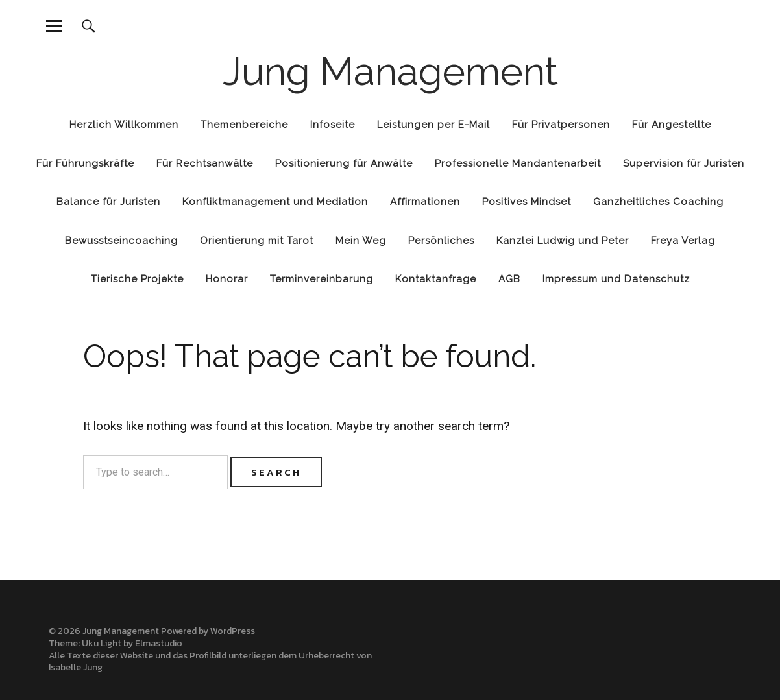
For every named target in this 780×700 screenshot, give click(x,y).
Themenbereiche (244, 125)
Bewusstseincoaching (121, 241)
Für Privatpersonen (561, 125)
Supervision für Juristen (684, 163)
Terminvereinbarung (322, 279)
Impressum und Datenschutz (616, 279)
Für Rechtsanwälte (205, 163)
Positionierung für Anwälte (344, 163)
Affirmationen (425, 202)
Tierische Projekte (137, 279)
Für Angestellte (672, 125)
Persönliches (441, 241)
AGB (509, 279)
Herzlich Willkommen (124, 125)
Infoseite (333, 125)
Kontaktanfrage (436, 279)
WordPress (233, 631)
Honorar (227, 279)
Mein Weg (361, 241)
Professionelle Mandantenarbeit (518, 163)
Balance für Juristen (108, 202)
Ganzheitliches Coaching (658, 202)
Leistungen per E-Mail (433, 125)
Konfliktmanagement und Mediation (275, 202)
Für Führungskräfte (85, 163)
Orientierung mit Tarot (257, 241)
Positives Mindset (527, 202)
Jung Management (390, 71)
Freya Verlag (683, 241)
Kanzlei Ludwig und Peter (563, 241)
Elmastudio (159, 643)
